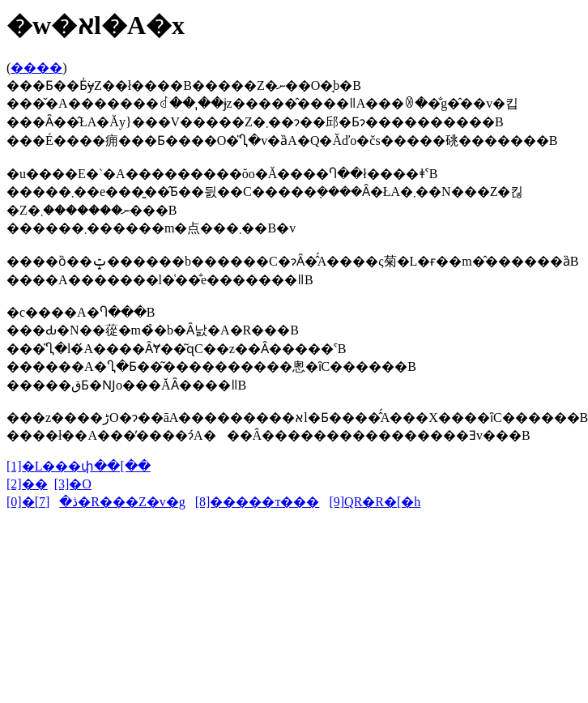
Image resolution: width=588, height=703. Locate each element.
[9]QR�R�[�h (375, 502)
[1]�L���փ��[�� (79, 466)
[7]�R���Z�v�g (110, 502)
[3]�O (73, 484)
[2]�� (27, 484)
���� (36, 68)
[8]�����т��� (258, 502)
